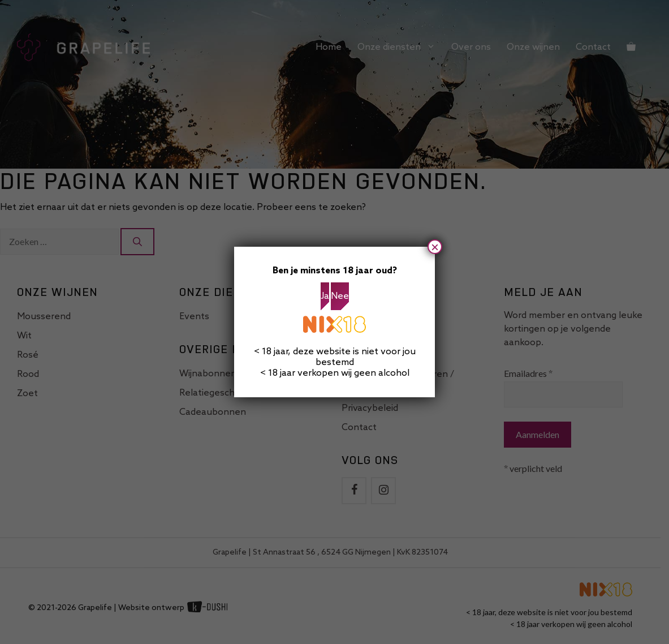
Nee (340, 296)
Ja (325, 296)
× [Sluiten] (435, 247)
